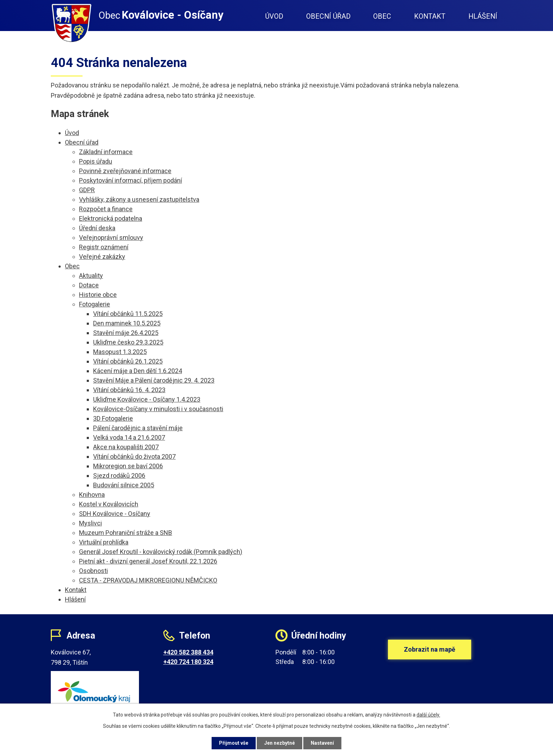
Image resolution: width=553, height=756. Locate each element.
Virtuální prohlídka (104, 542)
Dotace (89, 285)
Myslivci (90, 523)
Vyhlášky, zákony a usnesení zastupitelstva (139, 199)
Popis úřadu (96, 161)
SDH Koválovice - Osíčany (115, 514)
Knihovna (92, 495)
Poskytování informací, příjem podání (130, 180)
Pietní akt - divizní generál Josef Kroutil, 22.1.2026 (148, 561)
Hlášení (483, 16)
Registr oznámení (104, 247)
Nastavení (322, 743)
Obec (382, 16)
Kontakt (430, 16)
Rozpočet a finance (106, 209)
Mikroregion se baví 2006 (128, 466)
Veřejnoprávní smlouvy (111, 237)
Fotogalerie (95, 304)
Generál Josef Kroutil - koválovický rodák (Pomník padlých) (161, 552)
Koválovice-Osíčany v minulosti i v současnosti (158, 409)
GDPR (87, 190)
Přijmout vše (234, 743)
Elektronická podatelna (111, 218)
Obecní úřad (328, 16)
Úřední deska (97, 228)
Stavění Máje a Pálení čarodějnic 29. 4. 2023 (154, 380)
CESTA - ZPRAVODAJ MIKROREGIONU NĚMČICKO (148, 580)
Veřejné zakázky (102, 257)
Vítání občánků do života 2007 (134, 456)
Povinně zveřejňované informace (125, 171)
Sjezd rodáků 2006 (119, 475)
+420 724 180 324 (188, 662)
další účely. (428, 715)
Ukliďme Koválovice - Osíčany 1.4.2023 (147, 399)
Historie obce (98, 295)
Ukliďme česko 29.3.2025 (128, 342)
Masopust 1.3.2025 (120, 352)
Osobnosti (93, 571)
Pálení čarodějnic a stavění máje (138, 428)
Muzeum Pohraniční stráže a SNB (126, 533)
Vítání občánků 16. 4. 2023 (129, 390)
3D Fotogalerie (113, 418)
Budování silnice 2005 (124, 485)
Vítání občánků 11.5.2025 (128, 314)
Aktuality (91, 276)
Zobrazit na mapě (430, 649)
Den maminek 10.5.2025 (127, 323)
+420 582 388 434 (188, 652)
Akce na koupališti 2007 (126, 447)
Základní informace (106, 152)
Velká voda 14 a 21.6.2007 (129, 437)
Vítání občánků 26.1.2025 (128, 361)
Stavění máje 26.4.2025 (126, 333)
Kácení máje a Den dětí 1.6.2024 (138, 371)
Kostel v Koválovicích (109, 504)
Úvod (274, 16)
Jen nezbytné (279, 743)
